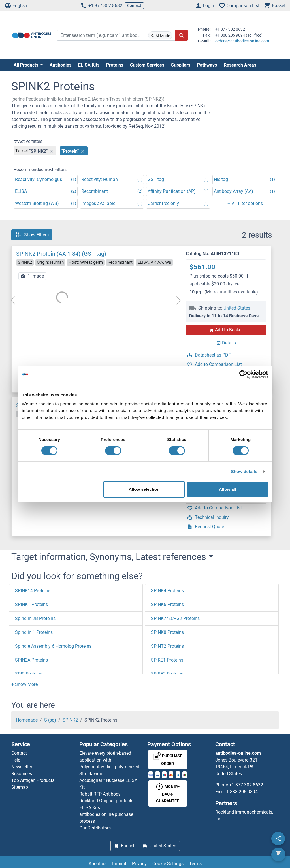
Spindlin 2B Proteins (35, 618)
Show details (244, 471)
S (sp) (50, 720)
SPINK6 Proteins (167, 604)
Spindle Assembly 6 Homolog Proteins (53, 646)
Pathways (207, 65)
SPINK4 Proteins (167, 591)
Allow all (228, 489)
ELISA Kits (89, 65)
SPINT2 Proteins (167, 646)
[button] (24, 684)
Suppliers (181, 65)
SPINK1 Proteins (31, 604)
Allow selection (144, 489)
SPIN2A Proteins (31, 660)
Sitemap (20, 787)
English (16, 6)
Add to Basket (226, 330)
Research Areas (240, 65)
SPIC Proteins (29, 674)
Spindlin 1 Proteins (34, 632)
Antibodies (60, 65)
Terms (195, 864)
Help (16, 760)
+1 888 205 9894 (241, 792)
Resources (22, 774)
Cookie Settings (168, 864)
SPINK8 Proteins (167, 632)
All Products (26, 65)
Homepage (27, 720)
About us (98, 864)
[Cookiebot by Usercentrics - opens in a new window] (243, 374)
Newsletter (22, 767)
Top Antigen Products (33, 780)
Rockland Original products (106, 801)
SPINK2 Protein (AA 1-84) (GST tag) (61, 254)
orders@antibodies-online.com (242, 41)
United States (237, 308)
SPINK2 (70, 720)
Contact (134, 5)
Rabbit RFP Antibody (100, 794)
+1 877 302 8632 (101, 6)
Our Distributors (95, 828)
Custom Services (147, 65)
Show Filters (32, 235)
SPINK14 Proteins (33, 591)
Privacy (139, 864)
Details (226, 343)
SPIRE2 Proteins (167, 674)
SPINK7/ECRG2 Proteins (175, 618)
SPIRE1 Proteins (167, 660)
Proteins (115, 65)
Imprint (119, 864)
